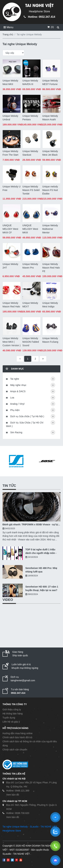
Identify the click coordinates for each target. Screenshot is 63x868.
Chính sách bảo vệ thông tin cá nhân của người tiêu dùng (30, 743)
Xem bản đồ (13, 795)
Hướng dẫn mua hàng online (18, 733)
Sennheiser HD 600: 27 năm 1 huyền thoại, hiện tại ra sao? (42, 588)
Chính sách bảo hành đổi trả (17, 737)
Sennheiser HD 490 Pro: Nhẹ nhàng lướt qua (41, 570)
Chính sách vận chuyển (15, 750)
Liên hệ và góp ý (11, 722)
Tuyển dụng (9, 718)
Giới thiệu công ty (12, 710)
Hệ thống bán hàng (13, 714)
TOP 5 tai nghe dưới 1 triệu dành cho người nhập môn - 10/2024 (41, 552)
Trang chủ (8, 34)
